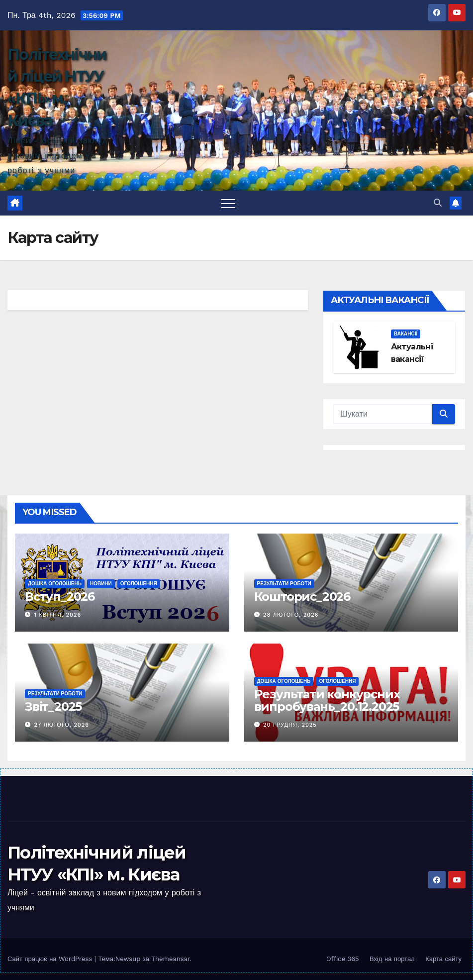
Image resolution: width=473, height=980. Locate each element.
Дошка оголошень (55, 584)
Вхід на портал (392, 959)
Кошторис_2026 (302, 597)
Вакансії (406, 334)
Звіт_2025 (53, 707)
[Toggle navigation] (228, 203)
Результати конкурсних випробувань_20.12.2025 (327, 700)
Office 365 (343, 959)
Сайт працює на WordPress (51, 959)
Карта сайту (443, 959)
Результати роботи (284, 584)
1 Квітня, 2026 (58, 615)
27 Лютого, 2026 (62, 725)
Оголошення (139, 584)
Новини (101, 584)
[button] (438, 203)
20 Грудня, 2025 (290, 725)
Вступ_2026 (60, 597)
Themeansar (170, 959)
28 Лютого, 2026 (291, 615)
